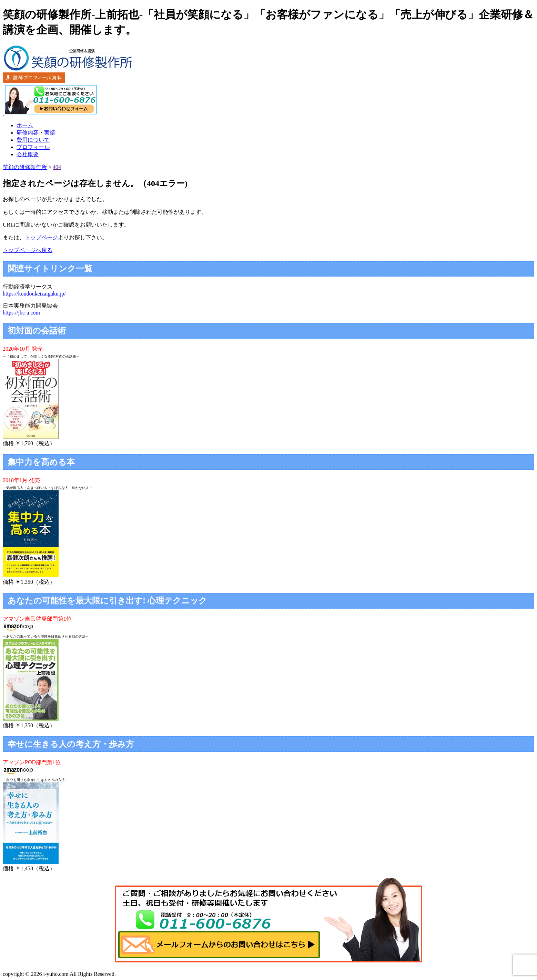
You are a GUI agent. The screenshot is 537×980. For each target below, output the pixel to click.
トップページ (41, 237)
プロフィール (33, 147)
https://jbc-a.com (21, 313)
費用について (33, 140)
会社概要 (28, 154)
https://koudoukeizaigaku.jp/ (34, 294)
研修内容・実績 (36, 133)
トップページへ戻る (28, 250)
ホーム (25, 125)
